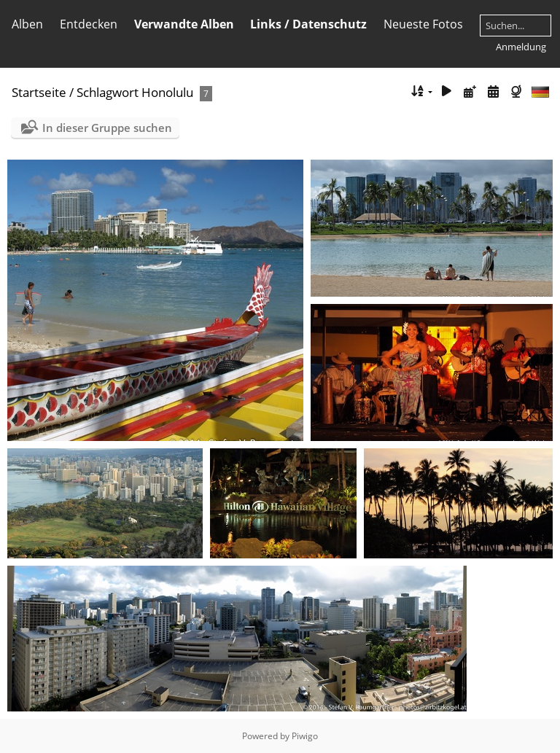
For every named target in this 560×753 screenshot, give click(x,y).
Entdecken (89, 24)
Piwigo (305, 736)
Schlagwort (108, 92)
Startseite (39, 92)
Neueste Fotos (423, 24)
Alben (27, 24)
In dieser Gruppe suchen (107, 128)
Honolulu (167, 92)
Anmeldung (521, 47)
